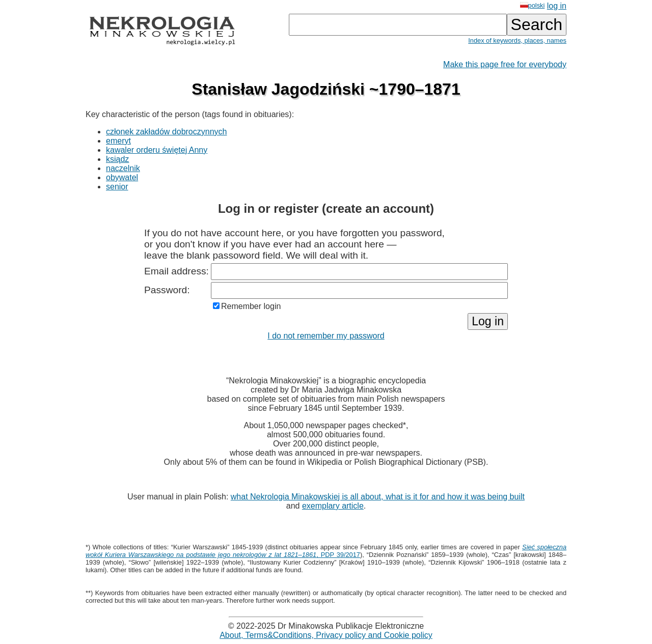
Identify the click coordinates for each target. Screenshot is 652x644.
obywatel (122, 177)
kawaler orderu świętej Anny (157, 150)
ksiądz (117, 159)
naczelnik (123, 168)
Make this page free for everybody (505, 64)
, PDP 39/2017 (326, 551)
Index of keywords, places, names (517, 40)
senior (117, 187)
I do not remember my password (326, 336)
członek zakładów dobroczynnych (166, 132)
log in (557, 6)
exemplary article (333, 506)
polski (533, 5)
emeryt (118, 141)
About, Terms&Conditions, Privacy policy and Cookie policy (326, 635)
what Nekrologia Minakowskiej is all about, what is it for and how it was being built (378, 497)
